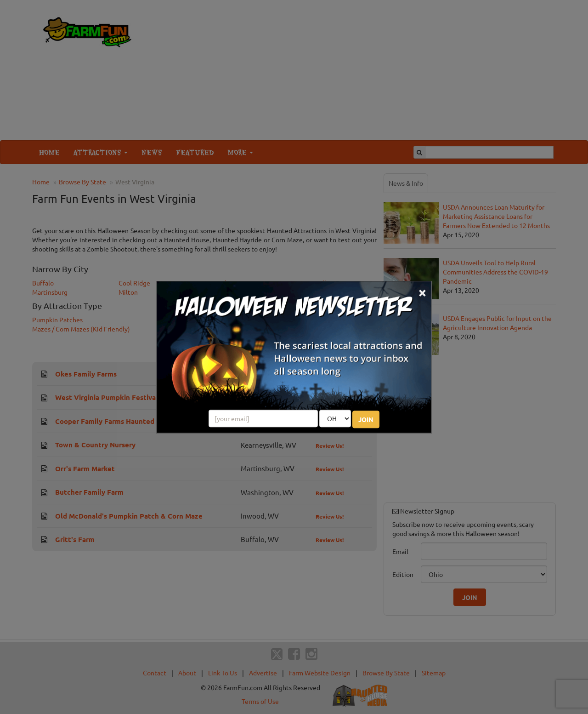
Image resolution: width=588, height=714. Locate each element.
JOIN (366, 419)
